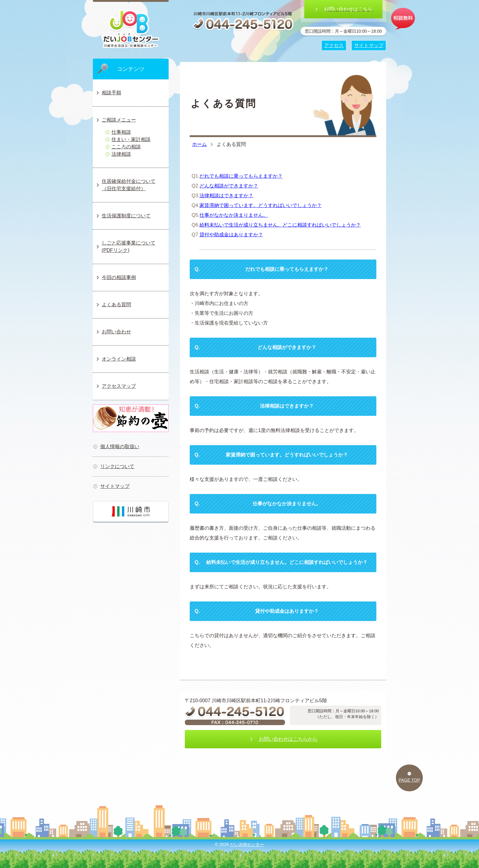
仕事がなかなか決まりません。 (234, 215)
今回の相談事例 (116, 277)
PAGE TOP (409, 777)
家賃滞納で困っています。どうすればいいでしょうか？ (261, 205)
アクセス (334, 45)
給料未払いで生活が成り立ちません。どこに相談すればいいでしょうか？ (280, 225)
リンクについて (114, 466)
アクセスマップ (116, 386)
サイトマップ (111, 486)
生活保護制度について (123, 216)
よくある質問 (113, 305)
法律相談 (118, 154)
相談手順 (108, 93)
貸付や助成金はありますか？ (231, 235)
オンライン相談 (116, 359)
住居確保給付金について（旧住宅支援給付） (125, 185)
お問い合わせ (113, 332)
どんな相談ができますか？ (229, 186)
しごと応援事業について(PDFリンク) (125, 247)
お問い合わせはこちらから (283, 739)
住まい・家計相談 (128, 139)
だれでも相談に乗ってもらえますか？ (241, 176)
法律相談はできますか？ (226, 196)
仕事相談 (118, 132)
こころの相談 (123, 147)
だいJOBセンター (247, 844)
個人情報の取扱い (116, 447)
